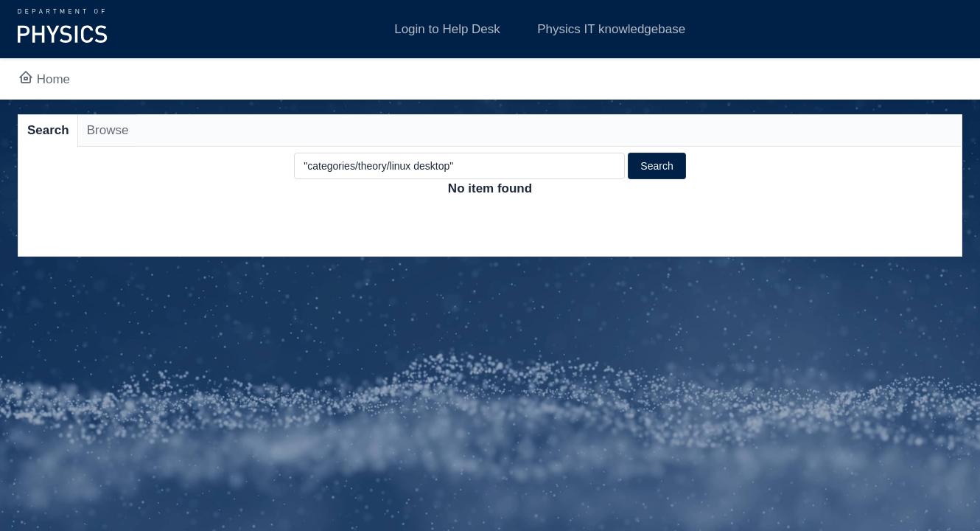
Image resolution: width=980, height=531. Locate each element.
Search (48, 130)
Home (44, 79)
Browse (108, 130)
